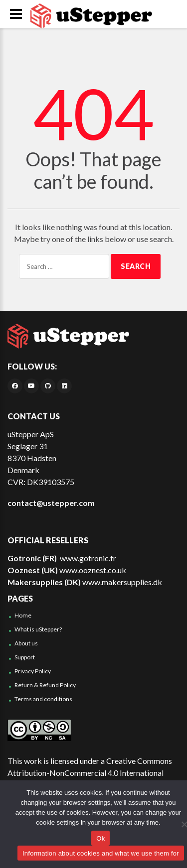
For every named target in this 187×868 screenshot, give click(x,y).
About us (26, 643)
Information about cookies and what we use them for (101, 853)
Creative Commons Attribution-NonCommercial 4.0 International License (90, 773)
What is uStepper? (38, 629)
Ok (100, 838)
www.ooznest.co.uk (93, 570)
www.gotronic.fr (87, 558)
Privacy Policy (33, 671)
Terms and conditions (43, 699)
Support (25, 657)
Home (23, 615)
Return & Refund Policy (45, 685)
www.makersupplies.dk (122, 582)
